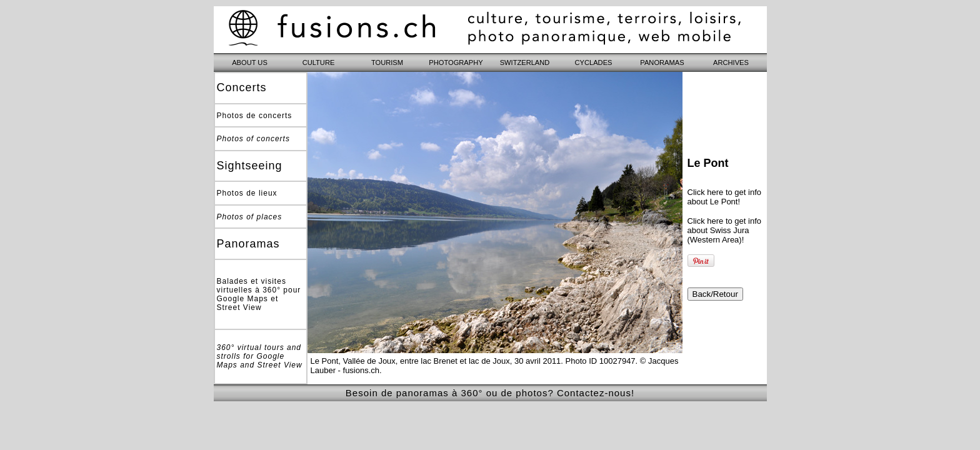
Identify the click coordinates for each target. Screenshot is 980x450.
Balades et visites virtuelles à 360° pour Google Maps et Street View (259, 294)
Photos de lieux (247, 193)
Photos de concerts (255, 116)
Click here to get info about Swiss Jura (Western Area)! (725, 230)
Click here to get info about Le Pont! (725, 197)
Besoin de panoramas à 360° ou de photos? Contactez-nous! (490, 393)
